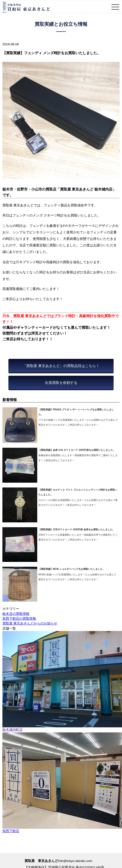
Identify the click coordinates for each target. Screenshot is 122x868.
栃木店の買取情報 (16, 614)
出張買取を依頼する (61, 383)
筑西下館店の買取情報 (19, 619)
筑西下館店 (11, 831)
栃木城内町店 (12, 730)
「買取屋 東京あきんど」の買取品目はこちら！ (61, 366)
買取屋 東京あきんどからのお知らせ (30, 623)
